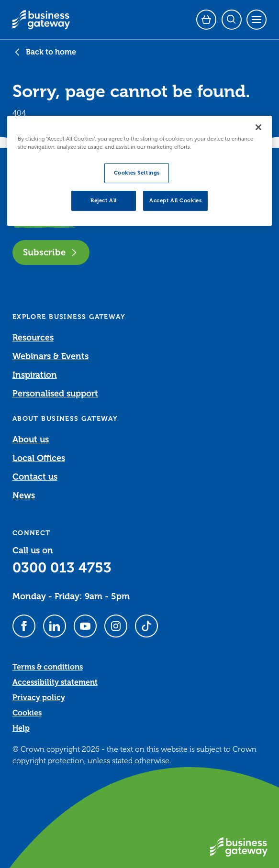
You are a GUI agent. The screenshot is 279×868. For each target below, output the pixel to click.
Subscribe (51, 252)
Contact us (35, 477)
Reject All (104, 201)
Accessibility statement (55, 682)
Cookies (27, 713)
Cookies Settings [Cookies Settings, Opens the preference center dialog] (137, 173)
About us (31, 439)
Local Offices (39, 458)
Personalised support (55, 394)
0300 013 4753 (62, 568)
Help (21, 728)
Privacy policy (39, 698)
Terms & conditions (48, 667)
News (24, 495)
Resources (33, 338)
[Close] (258, 127)
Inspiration (35, 375)
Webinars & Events (50, 356)
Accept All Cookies (175, 201)
